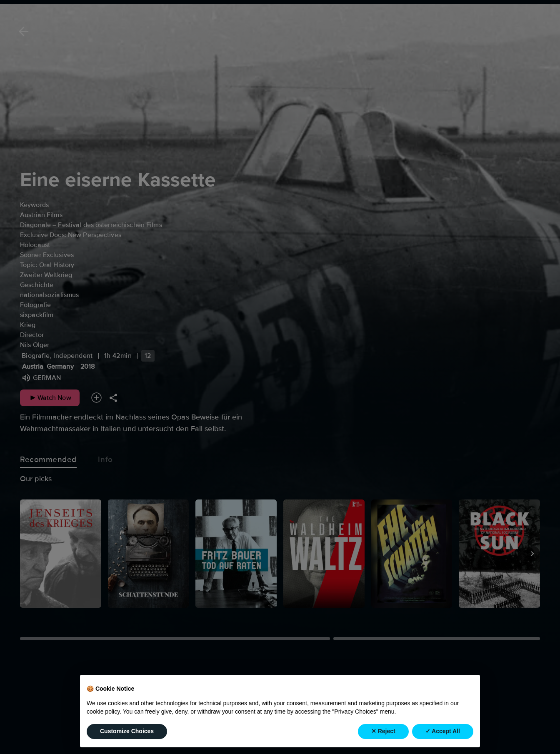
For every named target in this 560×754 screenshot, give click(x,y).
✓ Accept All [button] (443, 737)
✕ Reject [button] (383, 737)
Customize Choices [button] (127, 737)
